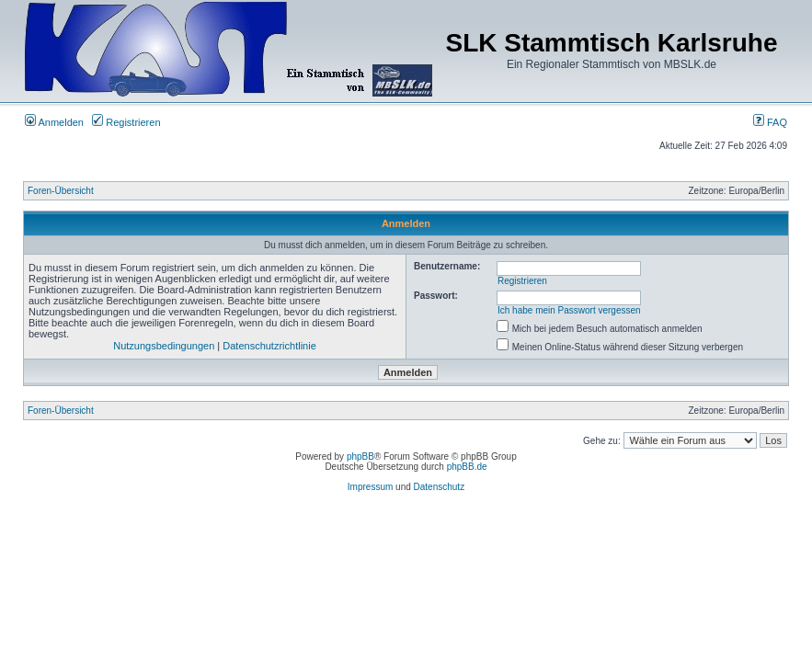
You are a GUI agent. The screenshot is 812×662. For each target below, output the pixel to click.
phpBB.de (467, 467)
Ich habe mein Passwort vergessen (569, 310)
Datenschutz (440, 487)
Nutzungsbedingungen (164, 346)
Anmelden (54, 122)
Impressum (370, 487)
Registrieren (126, 122)
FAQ (770, 122)
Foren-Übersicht (61, 191)
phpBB (360, 457)
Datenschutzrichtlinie (269, 346)
